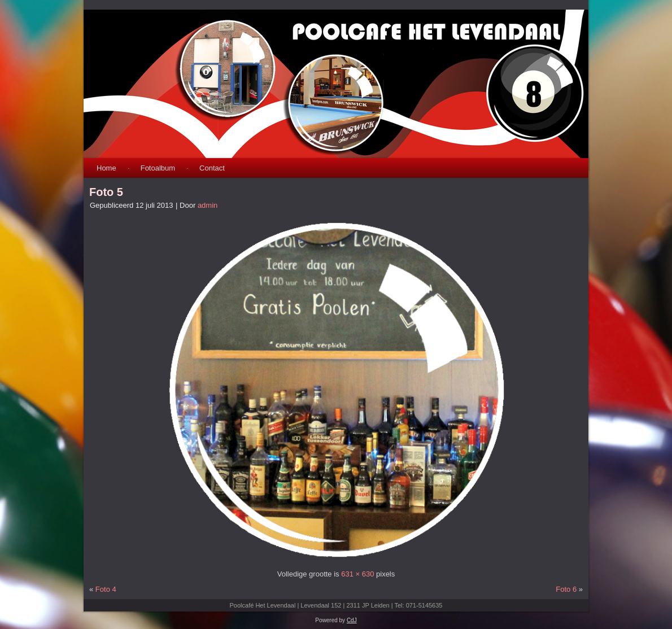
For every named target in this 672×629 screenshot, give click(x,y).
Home (106, 168)
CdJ (352, 620)
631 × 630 (357, 574)
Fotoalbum (158, 168)
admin (208, 205)
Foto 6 (566, 589)
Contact (212, 168)
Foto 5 (106, 192)
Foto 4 (106, 589)
